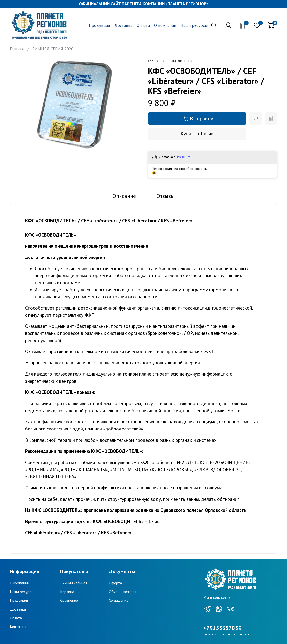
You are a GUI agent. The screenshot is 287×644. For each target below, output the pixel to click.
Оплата (143, 25)
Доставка (123, 25)
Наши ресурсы (194, 25)
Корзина (67, 592)
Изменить (184, 157)
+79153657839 (222, 628)
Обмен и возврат (123, 592)
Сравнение (69, 600)
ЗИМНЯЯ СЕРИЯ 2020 (53, 49)
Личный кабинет (74, 583)
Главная (17, 49)
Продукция (99, 25)
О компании (165, 25)
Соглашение (119, 600)
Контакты (18, 627)
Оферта (115, 583)
